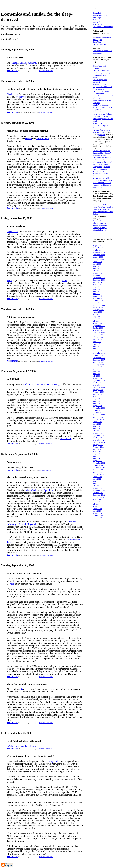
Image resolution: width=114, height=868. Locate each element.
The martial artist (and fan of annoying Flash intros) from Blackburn (102, 74)
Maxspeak (96, 22)
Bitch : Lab (97, 13)
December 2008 (99, 387)
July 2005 (96, 294)
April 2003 (97, 264)
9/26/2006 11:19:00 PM (46, 71)
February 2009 (98, 392)
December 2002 (99, 255)
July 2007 (96, 349)
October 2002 (98, 250)
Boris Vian (97, 42)
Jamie (65, 280)
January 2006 (98, 307)
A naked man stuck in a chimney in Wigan (101, 227)
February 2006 (98, 310)
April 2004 (97, 284)
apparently (101, 135)
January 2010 (98, 417)
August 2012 (97, 488)
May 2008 (96, 371)
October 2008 (98, 383)
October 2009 (98, 410)
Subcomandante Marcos (102, 37)
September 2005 (99, 298)
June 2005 (96, 291)
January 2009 (98, 390)
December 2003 (99, 280)
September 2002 (99, 248)
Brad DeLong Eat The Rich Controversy (41, 384)
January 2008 (98, 362)
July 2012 (96, 486)
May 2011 (96, 454)
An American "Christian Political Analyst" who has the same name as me (103, 207)
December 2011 (99, 470)
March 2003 (97, 262)
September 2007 (99, 353)
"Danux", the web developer (99, 67)
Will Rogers (97, 40)
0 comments (12, 71)
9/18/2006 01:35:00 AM (46, 208)
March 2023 (97, 518)
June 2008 (96, 374)
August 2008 (97, 378)
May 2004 (96, 287)
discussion (77, 540)
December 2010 (99, 442)
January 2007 (98, 335)
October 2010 (98, 438)
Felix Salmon (43, 138)
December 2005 (99, 305)
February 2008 (98, 365)
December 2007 (99, 360)
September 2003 (99, 275)
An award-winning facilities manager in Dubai (100, 125)
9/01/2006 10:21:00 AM (46, 749)
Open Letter (49, 490)
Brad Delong (97, 24)
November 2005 (99, 303)
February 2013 (98, 497)
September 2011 (99, 463)
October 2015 (98, 515)
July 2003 (96, 271)
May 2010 (96, 426)
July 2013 (96, 504)
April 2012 (97, 479)
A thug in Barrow (99, 230)
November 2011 (99, 467)
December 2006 (99, 332)
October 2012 (98, 493)
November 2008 (99, 385)
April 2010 (97, 424)
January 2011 (98, 445)
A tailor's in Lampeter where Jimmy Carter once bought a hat (102, 107)
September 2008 (99, 381)
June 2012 (96, 483)
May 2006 (96, 316)
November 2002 (99, 252)
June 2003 (96, 268)
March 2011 (97, 449)
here (12, 584)
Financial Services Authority (24, 63)
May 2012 (96, 481)
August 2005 (97, 296)
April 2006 (97, 314)
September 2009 (99, 408)
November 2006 (99, 330)
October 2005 (98, 300)
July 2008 (96, 376)
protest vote (21, 97)
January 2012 (98, 472)
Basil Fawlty (66, 438)
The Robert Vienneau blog (103, 27)
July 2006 (96, 321)
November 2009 (99, 413)
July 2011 (96, 458)
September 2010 (99, 435)
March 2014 (97, 509)
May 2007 (96, 344)
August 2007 (97, 351)
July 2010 (96, 431)
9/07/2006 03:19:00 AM (46, 444)
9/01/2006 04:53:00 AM (46, 857)
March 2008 (97, 367)
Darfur (69, 540)
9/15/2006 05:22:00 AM (46, 299)
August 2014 (97, 513)
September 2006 (99, 326)
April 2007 (97, 342)
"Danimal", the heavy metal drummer (101, 92)
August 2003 (97, 273)
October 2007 (98, 355)
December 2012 (99, 495)
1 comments (12, 444)
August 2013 (97, 506)
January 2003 (98, 257)
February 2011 (98, 447)
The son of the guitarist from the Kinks (101, 131)
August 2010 (97, 433)
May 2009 (96, 399)
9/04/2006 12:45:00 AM (46, 677)
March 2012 (97, 477)
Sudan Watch (30, 490)
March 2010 (97, 422)
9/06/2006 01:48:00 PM (46, 470)
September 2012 (99, 490)
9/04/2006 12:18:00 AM (46, 723)
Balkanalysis (97, 18)
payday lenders (54, 761)
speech (29, 138)
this (21, 689)
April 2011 (97, 451)
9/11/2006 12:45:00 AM (46, 361)
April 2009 (97, 397)
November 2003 (99, 278)
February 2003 (98, 259)
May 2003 (96, 266)
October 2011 (98, 465)
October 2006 (98, 328)
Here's (9, 280)
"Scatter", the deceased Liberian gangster (101, 222)
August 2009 (97, 406)
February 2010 (98, 419)
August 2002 (97, 246)
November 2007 (99, 358)
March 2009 (97, 394)
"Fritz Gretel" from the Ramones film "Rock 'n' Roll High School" (102, 153)
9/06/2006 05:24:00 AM (46, 555)
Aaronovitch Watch (100, 15)
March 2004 (97, 282)
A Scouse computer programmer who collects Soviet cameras (102, 87)
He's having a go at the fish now (21, 746)
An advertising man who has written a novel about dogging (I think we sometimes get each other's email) (103, 116)
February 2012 (98, 474)
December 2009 (99, 415)
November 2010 (99, 440)
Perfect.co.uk (98, 20)
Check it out (12, 94)
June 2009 (96, 401)
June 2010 (96, 429)
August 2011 (97, 461)
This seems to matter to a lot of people (102, 52)
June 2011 (96, 456)
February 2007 (98, 337)
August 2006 (97, 323)
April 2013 (97, 499)
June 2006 (96, 319)
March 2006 (97, 312)
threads (10, 542)
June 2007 (96, 346)
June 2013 (96, 502)
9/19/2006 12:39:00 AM (46, 112)
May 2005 (96, 289)
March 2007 (97, 339)
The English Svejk (100, 44)
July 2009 (96, 403)
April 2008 (97, 369)
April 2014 (97, 511)
